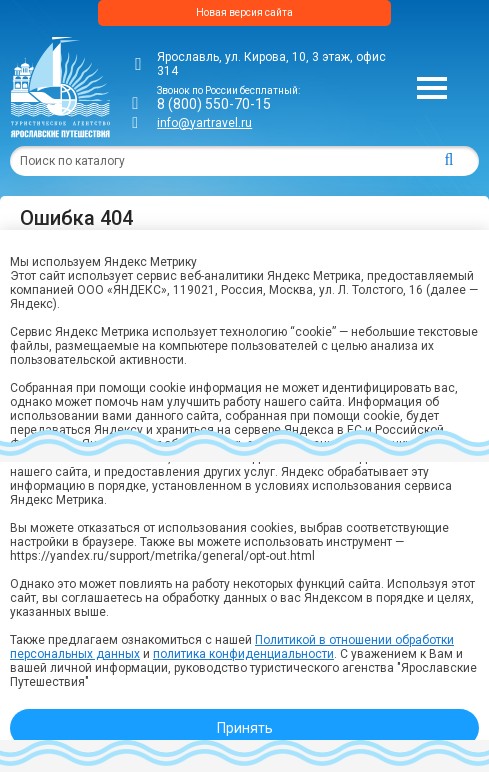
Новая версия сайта (244, 12)
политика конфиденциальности (243, 654)
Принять (245, 728)
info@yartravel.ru (204, 123)
